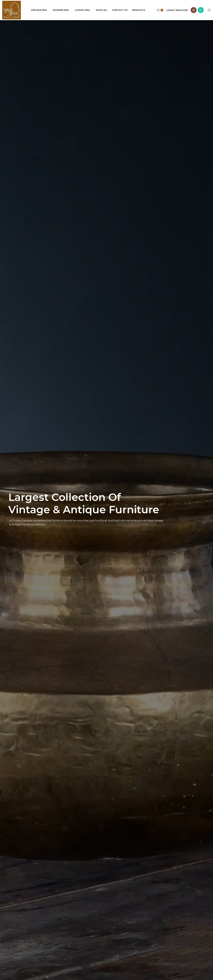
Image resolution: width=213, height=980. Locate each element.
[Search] (209, 10)
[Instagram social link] (194, 10)
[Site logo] (12, 10)
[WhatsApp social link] (201, 10)
